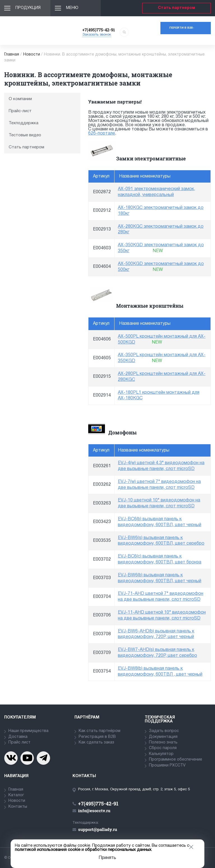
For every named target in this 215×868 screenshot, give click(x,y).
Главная (12, 55)
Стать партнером (177, 8)
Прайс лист (19, 742)
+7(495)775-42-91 (99, 30)
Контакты (18, 807)
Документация (163, 737)
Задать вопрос (164, 731)
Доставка (18, 737)
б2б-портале (102, 133)
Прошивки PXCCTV (167, 765)
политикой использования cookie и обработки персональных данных (83, 850)
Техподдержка (24, 123)
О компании (20, 99)
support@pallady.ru (98, 829)
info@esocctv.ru (94, 811)
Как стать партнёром (100, 731)
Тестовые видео (25, 135)
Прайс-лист (20, 111)
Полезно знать (163, 742)
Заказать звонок (97, 35)
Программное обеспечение (176, 760)
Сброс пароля (163, 748)
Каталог (16, 795)
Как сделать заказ (96, 742)
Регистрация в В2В (97, 737)
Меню (72, 8)
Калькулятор (161, 754)
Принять (107, 858)
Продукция (28, 8)
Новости (32, 55)
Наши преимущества (28, 731)
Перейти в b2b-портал (182, 30)
